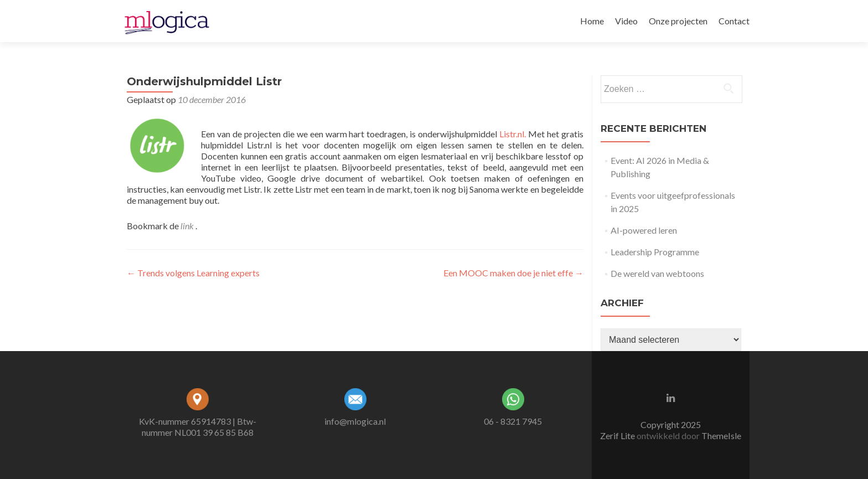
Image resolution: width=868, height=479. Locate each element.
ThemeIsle (721, 436)
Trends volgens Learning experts (193, 273)
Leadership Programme (655, 252)
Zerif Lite (618, 436)
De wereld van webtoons (657, 273)
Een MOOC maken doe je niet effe (513, 273)
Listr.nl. (513, 134)
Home (592, 21)
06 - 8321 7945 (513, 421)
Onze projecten (678, 21)
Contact (734, 21)
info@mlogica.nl (355, 421)
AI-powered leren (644, 230)
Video (626, 21)
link (188, 226)
